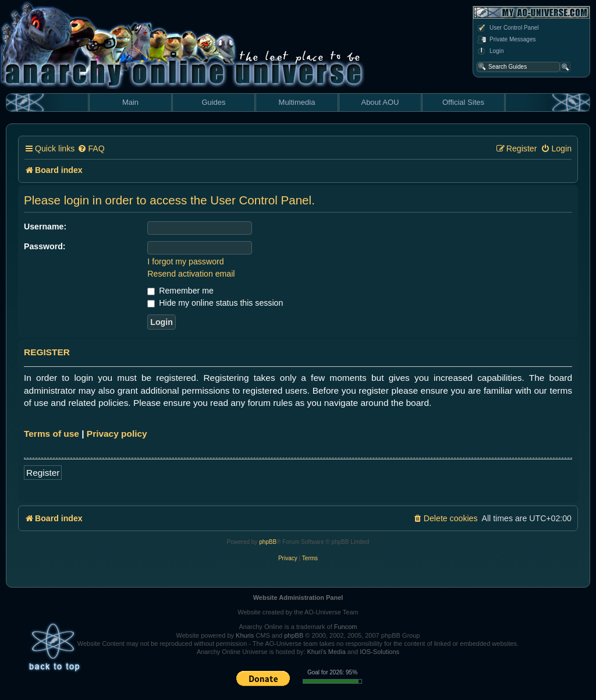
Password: (45, 246)
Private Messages (506, 40)
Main (130, 102)
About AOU (380, 102)
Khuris (245, 635)
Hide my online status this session (215, 303)
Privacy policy (117, 434)
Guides (213, 102)
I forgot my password (185, 261)
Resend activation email (191, 274)
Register (43, 473)
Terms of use (52, 434)
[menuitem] (91, 149)
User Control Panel (508, 28)
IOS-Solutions (379, 652)
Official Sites (463, 102)
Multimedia (297, 102)
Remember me (180, 291)
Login (490, 51)
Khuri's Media (326, 652)
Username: (45, 227)
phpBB (268, 542)
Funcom (346, 627)
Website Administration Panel (298, 598)
